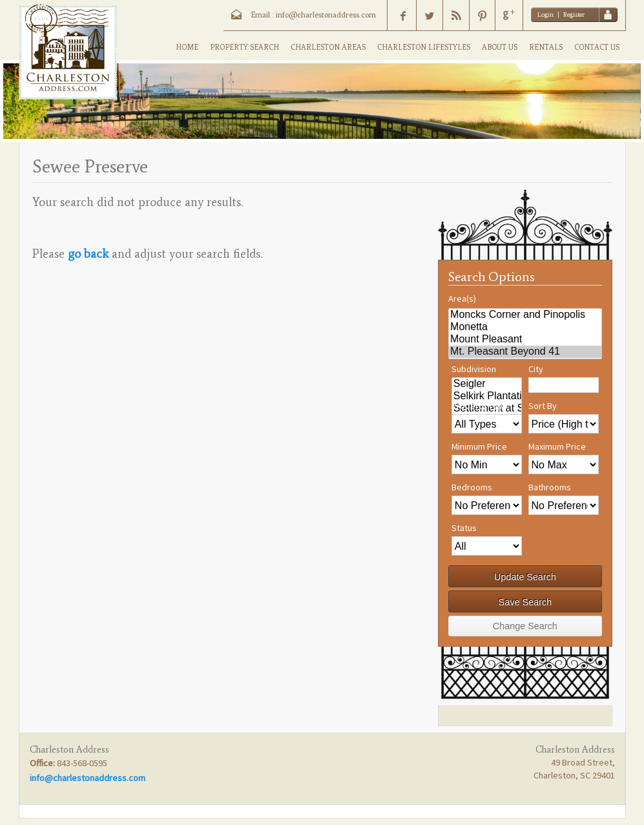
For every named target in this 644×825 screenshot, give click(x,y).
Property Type (480, 406)
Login (545, 15)
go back (88, 254)
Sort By (543, 406)
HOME (187, 47)
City (536, 369)
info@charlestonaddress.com (88, 778)
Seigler (487, 384)
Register (574, 15)
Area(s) (462, 298)
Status (464, 528)
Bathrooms (550, 487)
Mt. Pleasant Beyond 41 (525, 352)
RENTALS (546, 47)
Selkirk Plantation (487, 396)
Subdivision (474, 369)
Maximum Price (557, 446)
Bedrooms (472, 487)
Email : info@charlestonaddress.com (313, 15)
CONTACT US (597, 47)
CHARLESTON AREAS (328, 47)
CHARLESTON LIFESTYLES (424, 47)
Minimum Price (479, 446)
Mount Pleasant (525, 339)
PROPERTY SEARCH (244, 47)
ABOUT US (500, 47)
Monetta (525, 327)
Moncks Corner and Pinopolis (525, 315)
